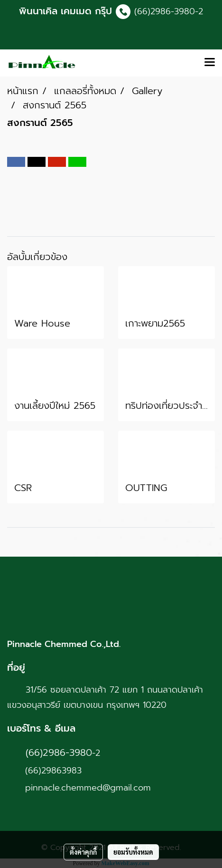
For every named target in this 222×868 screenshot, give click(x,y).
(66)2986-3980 (165, 11)
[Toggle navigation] (210, 63)
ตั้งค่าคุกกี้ (83, 852)
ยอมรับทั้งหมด (133, 852)
